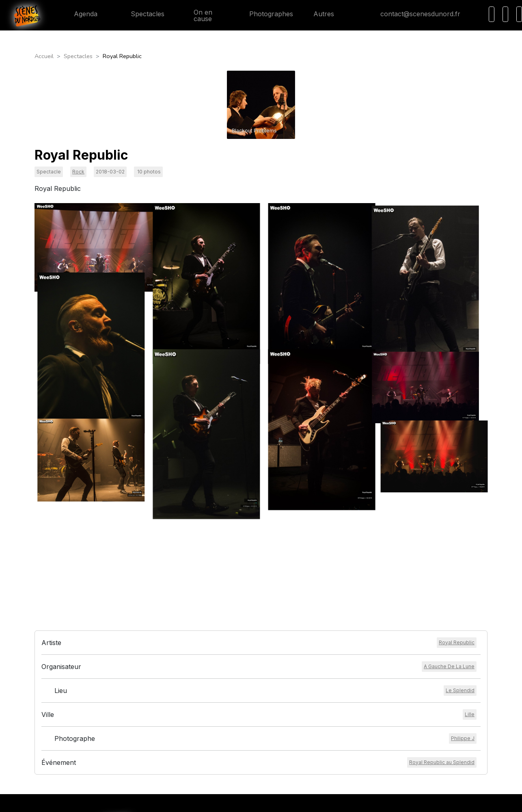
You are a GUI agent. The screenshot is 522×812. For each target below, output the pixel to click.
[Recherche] (492, 14)
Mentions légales (235, 777)
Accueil (44, 56)
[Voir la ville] (470, 644)
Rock (78, 172)
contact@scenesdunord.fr (414, 14)
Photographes (265, 14)
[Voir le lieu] (460, 620)
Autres (329, 14)
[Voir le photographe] (463, 668)
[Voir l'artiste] (457, 572)
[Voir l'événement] (442, 692)
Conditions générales (241, 767)
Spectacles (141, 14)
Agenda (79, 14)
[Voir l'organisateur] (449, 596)
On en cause (198, 15)
